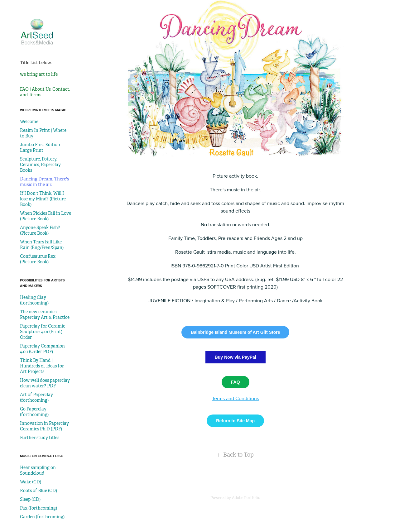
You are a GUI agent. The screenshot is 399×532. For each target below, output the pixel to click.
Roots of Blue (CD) (38, 491)
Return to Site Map (235, 421)
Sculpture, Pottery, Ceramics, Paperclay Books (40, 165)
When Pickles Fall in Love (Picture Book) (46, 216)
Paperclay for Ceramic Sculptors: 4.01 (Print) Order (43, 332)
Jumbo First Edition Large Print (40, 147)
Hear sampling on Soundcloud (38, 470)
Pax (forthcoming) (38, 508)
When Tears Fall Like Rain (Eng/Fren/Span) (42, 245)
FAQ (236, 382)
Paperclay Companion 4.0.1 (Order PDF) (42, 349)
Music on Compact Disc (42, 456)
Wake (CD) (31, 482)
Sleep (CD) (30, 499)
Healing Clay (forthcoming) (34, 300)
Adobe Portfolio (246, 498)
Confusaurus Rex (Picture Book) (38, 259)
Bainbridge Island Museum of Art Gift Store (236, 332)
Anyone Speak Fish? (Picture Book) (40, 230)
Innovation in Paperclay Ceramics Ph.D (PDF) (44, 426)
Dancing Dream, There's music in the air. (44, 182)
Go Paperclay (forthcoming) (34, 412)
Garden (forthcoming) (42, 517)
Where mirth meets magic (43, 110)
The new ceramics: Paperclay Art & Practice (45, 314)
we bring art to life (39, 74)
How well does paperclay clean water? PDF (45, 383)
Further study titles (40, 438)
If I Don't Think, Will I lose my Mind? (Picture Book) (43, 199)
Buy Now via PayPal (236, 357)
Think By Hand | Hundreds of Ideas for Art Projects (42, 366)
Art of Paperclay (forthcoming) (36, 397)
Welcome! (30, 122)
